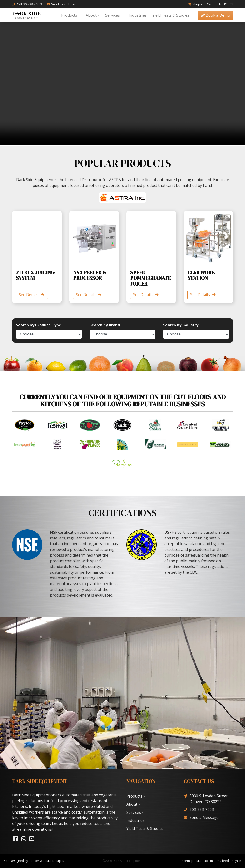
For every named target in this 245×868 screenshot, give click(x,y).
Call (27, 4)
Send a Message (201, 817)
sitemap (188, 861)
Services (112, 15)
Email (61, 4)
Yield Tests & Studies (171, 15)
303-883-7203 (199, 810)
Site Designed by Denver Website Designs (34, 861)
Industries (138, 15)
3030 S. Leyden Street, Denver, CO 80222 (206, 799)
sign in (237, 861)
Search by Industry (181, 325)
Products (69, 15)
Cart (200, 4)
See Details (32, 295)
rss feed (223, 861)
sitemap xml (205, 861)
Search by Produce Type (39, 325)
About (91, 15)
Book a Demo (215, 15)
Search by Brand (105, 325)
